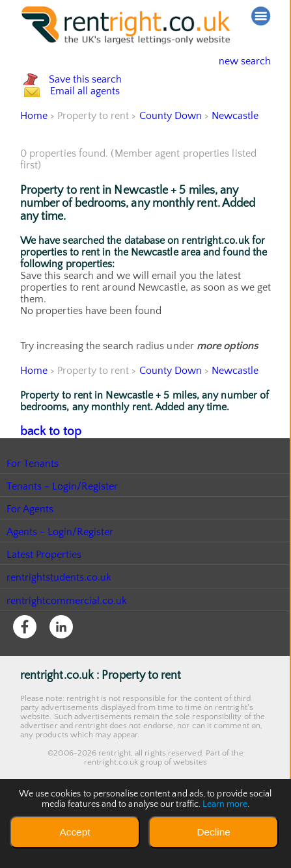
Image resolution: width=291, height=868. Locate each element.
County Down (171, 172)
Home (34, 172)
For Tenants (33, 518)
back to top (46, 486)
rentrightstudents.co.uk (60, 631)
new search (235, 61)
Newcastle (236, 172)
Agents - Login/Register (61, 586)
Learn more (225, 804)
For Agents (30, 563)
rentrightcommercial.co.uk (67, 655)
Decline (213, 832)
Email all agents (98, 133)
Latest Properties (44, 609)
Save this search (98, 93)
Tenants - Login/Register (63, 540)
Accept (75, 832)
